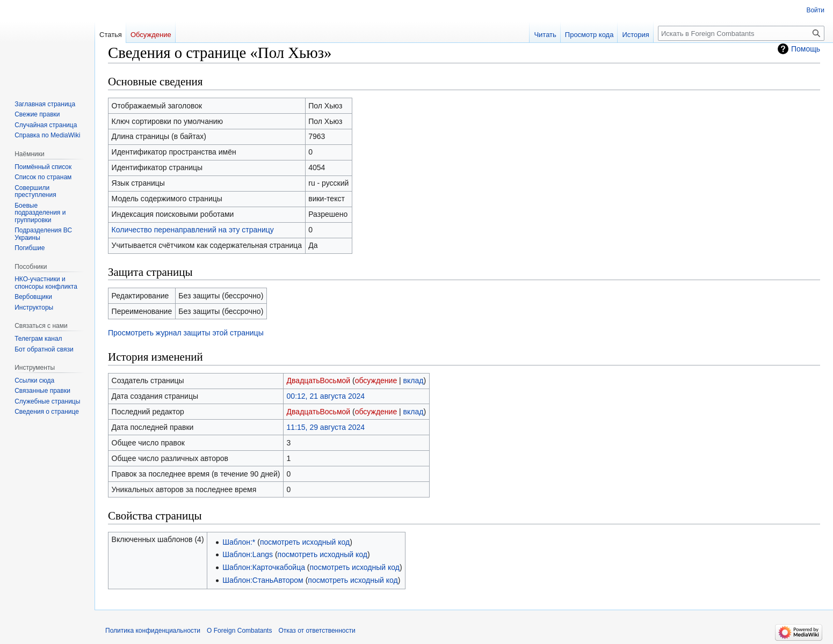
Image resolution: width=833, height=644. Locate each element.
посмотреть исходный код (305, 542)
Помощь (806, 49)
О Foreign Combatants (239, 631)
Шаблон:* (239, 542)
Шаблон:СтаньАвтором (263, 580)
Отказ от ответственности (317, 631)
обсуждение (376, 380)
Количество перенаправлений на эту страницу (193, 230)
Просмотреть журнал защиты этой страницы (186, 333)
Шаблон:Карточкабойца (264, 567)
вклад (414, 380)
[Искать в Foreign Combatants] (741, 33)
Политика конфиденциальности (153, 631)
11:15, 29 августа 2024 (326, 427)
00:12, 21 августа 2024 (326, 396)
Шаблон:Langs (248, 554)
